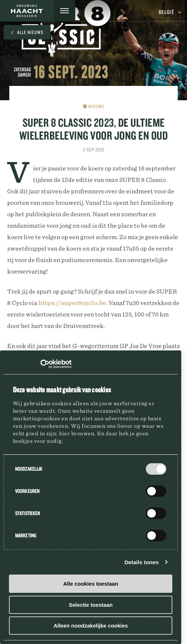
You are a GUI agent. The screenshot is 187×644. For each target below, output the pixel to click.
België (170, 12)
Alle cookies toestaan (90, 584)
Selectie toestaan (91, 605)
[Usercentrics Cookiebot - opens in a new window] (40, 364)
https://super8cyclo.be (72, 303)
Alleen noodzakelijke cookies (91, 626)
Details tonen (141, 562)
